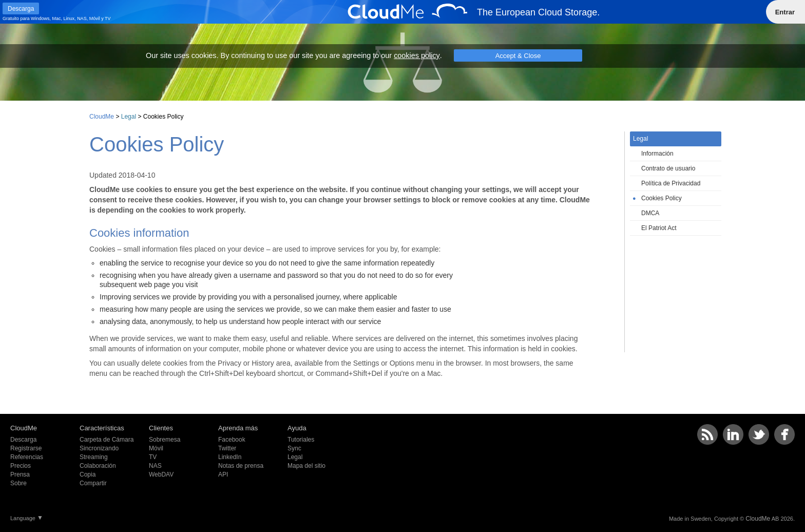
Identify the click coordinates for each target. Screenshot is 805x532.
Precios (21, 466)
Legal (129, 117)
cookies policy (417, 55)
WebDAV (161, 474)
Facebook (232, 440)
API (223, 474)
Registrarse (26, 448)
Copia (88, 474)
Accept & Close (518, 56)
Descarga (23, 440)
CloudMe (102, 117)
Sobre (18, 483)
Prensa (20, 474)
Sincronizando (99, 448)
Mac (57, 18)
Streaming (94, 457)
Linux (69, 18)
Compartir (93, 483)
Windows (40, 18)
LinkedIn (230, 457)
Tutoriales (301, 440)
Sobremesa (165, 440)
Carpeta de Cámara (107, 440)
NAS (82, 18)
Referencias (27, 457)
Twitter (227, 448)
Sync (294, 448)
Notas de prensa (241, 466)
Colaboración (98, 466)
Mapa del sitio (306, 466)
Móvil (95, 18)
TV (108, 18)
